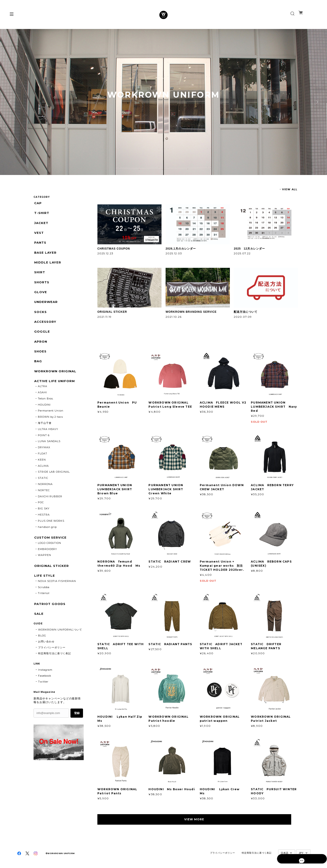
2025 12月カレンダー (249, 249)
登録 (77, 732)
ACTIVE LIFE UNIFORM (54, 395)
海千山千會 (45, 438)
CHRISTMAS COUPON (114, 249)
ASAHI (42, 407)
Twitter (43, 701)
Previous (10, 102)
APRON (40, 353)
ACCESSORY (45, 331)
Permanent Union (51, 426)
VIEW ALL (290, 189)
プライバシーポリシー (52, 666)
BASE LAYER (45, 257)
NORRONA (45, 499)
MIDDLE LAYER (48, 267)
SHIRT (39, 278)
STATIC (43, 493)
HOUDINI (44, 420)
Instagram (45, 689)
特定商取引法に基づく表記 (54, 672)
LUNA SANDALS (49, 456)
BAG (38, 374)
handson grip (47, 542)
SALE (38, 632)
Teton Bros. (46, 414)
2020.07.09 (243, 317)
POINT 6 (44, 450)
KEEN (42, 475)
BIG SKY (44, 524)
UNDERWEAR (46, 310)
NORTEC (44, 505)
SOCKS (40, 321)
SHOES (40, 363)
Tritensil (44, 611)
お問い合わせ (46, 660)
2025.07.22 (242, 253)
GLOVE (40, 299)
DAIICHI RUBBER (50, 511)
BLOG (42, 654)
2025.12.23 (105, 253)
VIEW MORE (198, 819)
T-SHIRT (41, 214)
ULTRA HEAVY (48, 444)
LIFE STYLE (44, 592)
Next (317, 102)
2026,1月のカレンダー (181, 249)
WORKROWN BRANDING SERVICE (191, 312)
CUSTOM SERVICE (51, 553)
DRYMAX (44, 462)
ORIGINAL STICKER (112, 312)
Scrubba (44, 605)
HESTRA (44, 530)
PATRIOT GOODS (50, 621)
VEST (39, 235)
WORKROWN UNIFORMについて (60, 649)
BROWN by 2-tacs (50, 432)
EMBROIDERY (48, 565)
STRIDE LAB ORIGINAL (54, 487)
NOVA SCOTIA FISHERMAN (57, 598)
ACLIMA (43, 481)
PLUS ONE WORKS (51, 536)
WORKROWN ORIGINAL (55, 385)
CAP (38, 203)
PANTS (40, 246)
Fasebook (45, 695)
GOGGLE (42, 342)
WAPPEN (44, 571)
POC (41, 517)
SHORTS (42, 288)
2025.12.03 (174, 253)
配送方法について (246, 312)
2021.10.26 (174, 317)
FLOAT (43, 469)
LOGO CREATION (49, 559)
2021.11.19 (104, 317)
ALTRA (43, 401)
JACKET (41, 225)
